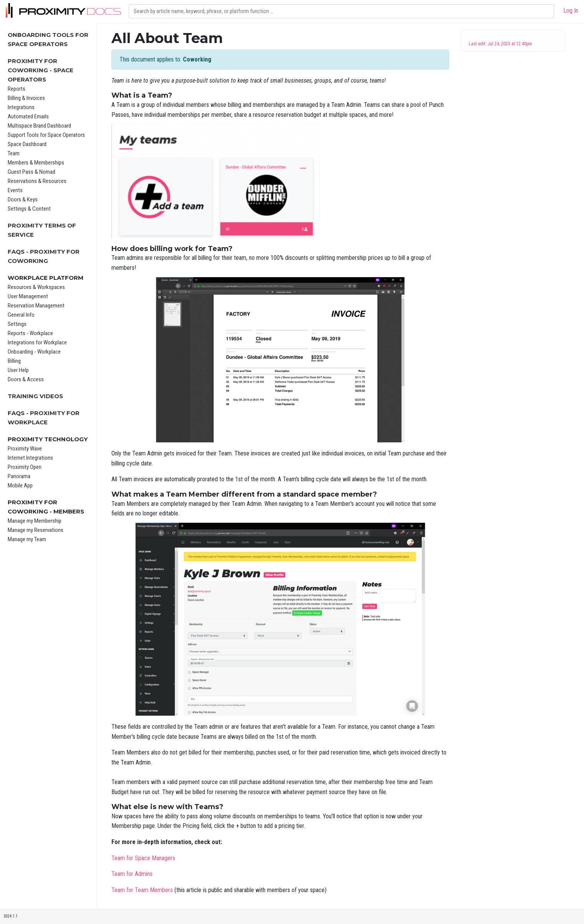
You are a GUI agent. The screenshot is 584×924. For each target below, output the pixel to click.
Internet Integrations (30, 458)
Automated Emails (28, 116)
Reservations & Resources (37, 181)
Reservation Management (36, 306)
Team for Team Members (142, 890)
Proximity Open (25, 467)
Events (15, 190)
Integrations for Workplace (37, 342)
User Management (28, 296)
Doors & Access (26, 379)
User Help (18, 370)
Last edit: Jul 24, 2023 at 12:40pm (500, 44)
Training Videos (35, 396)
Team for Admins (132, 874)
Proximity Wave (25, 449)
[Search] (341, 11)
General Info (21, 315)
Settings (17, 324)
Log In (571, 11)
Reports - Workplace (30, 333)
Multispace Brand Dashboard (39, 126)
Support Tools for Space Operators (46, 135)
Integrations (21, 107)
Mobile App (20, 485)
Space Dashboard (27, 144)
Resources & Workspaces (36, 287)
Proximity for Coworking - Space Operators (41, 70)
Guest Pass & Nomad (32, 172)
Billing (14, 361)
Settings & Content (29, 209)
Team (14, 153)
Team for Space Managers (143, 858)
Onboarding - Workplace (34, 352)
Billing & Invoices (26, 98)
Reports (17, 89)
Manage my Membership (35, 521)
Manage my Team (27, 539)
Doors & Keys (23, 199)
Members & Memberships (36, 163)
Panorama (19, 476)
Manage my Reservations (36, 530)
